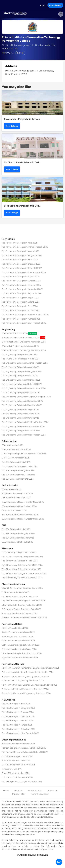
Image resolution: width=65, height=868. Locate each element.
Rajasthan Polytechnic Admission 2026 (20, 658)
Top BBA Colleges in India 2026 (16, 529)
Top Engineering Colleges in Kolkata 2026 (21, 414)
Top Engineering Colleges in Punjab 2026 (20, 418)
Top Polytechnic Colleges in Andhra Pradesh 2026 (25, 247)
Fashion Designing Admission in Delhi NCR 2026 (24, 748)
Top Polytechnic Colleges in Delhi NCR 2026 (22, 268)
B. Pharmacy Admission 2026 (15, 592)
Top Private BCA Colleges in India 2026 (19, 466)
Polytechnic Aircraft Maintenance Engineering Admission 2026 (30, 668)
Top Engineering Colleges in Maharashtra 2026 (23, 426)
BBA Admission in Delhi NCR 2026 (17, 542)
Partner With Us (35, 791)
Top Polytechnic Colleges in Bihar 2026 (20, 260)
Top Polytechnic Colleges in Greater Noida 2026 (24, 272)
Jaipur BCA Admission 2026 (14, 510)
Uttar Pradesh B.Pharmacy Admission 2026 (22, 605)
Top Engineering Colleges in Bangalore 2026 (22, 372)
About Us (18, 791)
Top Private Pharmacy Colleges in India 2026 (22, 557)
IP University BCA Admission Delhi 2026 (20, 515)
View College (12, 126)
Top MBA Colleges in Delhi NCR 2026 (18, 716)
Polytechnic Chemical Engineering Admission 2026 (25, 676)
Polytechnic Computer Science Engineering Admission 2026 (29, 685)
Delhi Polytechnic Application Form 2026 (21, 645)
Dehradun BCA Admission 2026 (16, 498)
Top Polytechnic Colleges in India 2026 (19, 243)
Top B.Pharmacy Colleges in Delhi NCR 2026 (22, 565)
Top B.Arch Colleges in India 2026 (17, 756)
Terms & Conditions (39, 794)
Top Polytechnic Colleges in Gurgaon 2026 (21, 281)
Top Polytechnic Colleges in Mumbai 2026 (21, 319)
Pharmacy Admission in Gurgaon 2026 (19, 613)
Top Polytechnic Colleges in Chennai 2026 (21, 264)
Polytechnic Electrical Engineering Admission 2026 (25, 689)
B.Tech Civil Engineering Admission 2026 (20, 346)
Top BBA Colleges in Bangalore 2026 (18, 534)
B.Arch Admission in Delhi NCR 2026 (18, 765)
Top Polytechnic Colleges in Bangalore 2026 (22, 256)
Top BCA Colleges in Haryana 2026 (18, 479)
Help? (59, 862)
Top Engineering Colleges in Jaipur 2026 (20, 409)
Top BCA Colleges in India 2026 (16, 462)
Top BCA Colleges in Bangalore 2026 (18, 471)
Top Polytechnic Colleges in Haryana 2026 (21, 285)
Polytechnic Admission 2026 (15, 628)
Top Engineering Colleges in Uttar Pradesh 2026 (24, 435)
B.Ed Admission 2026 (11, 769)
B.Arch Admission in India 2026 (16, 761)
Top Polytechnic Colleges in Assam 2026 (20, 251)
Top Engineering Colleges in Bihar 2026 (20, 376)
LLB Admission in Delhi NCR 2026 (17, 777)
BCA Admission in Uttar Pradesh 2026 (19, 506)
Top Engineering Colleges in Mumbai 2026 (21, 431)
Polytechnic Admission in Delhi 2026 (19, 641)
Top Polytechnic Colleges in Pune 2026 (20, 306)
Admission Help (55, 5)
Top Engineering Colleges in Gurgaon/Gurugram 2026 (26, 397)
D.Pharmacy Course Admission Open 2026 (21, 609)
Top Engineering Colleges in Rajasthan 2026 (22, 405)
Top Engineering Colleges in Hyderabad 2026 (22, 401)
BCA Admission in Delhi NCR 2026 (17, 494)
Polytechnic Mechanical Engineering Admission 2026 (26, 693)
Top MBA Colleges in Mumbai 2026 (17, 721)
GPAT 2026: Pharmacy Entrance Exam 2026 (22, 588)
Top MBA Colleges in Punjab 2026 (17, 725)
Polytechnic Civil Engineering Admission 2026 (23, 681)
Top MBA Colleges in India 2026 (16, 704)
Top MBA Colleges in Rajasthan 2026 (18, 729)
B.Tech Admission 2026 (12, 445)
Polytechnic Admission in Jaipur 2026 (19, 649)
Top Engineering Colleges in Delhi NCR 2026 (22, 384)
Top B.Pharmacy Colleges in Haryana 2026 (21, 569)
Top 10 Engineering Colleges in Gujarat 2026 (22, 782)
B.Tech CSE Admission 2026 (19, 333)
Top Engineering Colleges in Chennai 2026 (21, 380)
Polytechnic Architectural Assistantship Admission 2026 (28, 672)
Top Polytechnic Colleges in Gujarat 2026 (21, 277)
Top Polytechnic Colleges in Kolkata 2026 (21, 302)
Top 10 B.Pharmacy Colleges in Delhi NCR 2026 (23, 601)
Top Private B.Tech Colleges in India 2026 (21, 359)
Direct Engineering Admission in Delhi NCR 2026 (24, 454)
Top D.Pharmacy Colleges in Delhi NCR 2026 (22, 578)
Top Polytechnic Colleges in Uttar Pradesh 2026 (24, 323)
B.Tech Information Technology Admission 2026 (24, 350)
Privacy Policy (19, 794)
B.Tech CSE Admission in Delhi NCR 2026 (24, 338)
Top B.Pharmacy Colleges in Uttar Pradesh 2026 (24, 574)
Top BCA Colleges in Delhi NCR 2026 (18, 475)
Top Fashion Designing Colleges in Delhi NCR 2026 (25, 752)
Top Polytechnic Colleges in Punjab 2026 (20, 310)
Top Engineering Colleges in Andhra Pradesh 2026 (25, 363)
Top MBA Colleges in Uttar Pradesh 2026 (20, 733)
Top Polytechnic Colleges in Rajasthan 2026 (22, 293)
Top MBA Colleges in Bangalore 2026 (18, 708)
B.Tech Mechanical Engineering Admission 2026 (24, 342)
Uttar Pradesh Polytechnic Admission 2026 (22, 653)
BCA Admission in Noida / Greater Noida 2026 (23, 502)
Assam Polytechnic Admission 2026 (18, 632)
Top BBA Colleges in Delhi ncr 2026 (18, 538)
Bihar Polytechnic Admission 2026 (18, 637)
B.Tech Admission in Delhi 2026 (16, 449)
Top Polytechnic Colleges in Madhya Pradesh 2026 (25, 315)
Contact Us (52, 791)
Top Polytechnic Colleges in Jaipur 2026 (20, 298)
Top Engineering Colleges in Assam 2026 (20, 367)
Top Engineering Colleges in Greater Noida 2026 (24, 388)
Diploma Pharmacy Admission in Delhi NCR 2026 (24, 618)
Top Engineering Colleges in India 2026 (19, 355)
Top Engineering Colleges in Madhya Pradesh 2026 (25, 422)
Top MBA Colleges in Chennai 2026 (18, 712)
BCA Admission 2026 (11, 489)
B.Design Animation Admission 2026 (18, 744)
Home (6, 791)
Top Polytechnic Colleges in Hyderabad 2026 (22, 289)
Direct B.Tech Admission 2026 (15, 458)
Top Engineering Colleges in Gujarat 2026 (21, 393)
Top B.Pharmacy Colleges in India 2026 (20, 561)
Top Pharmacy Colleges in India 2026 (19, 552)
